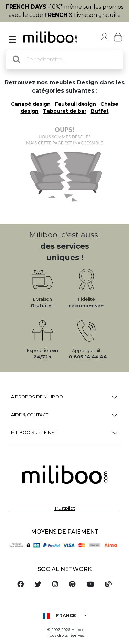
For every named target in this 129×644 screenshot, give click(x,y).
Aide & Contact (30, 415)
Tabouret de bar (65, 111)
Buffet (100, 111)
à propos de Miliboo (37, 397)
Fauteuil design (76, 104)
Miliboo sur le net (34, 433)
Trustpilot (65, 508)
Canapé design (31, 104)
